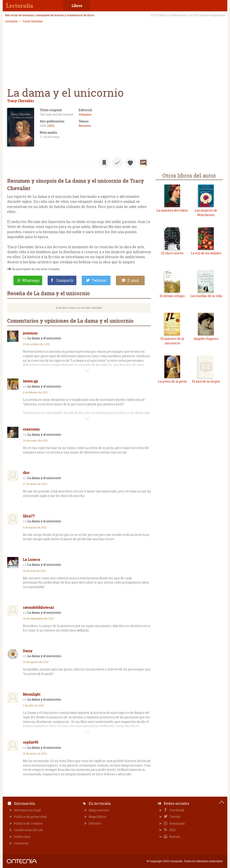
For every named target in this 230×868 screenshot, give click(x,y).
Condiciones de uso (29, 830)
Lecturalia (11, 21)
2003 (51, 126)
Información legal (27, 810)
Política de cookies (28, 823)
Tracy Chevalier (33, 21)
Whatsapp (31, 280)
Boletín (174, 837)
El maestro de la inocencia (172, 341)
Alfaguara (85, 114)
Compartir (65, 280)
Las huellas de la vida (206, 296)
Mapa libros (97, 817)
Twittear (99, 280)
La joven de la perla (172, 381)
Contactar (21, 843)
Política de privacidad (30, 817)
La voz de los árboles (206, 253)
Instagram (177, 823)
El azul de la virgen (206, 381)
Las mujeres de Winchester (206, 213)
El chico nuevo (172, 253)
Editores (95, 823)
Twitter (175, 817)
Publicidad (22, 837)
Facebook (177, 810)
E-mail (133, 280)
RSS (172, 830)
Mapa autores (99, 810)
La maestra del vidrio (172, 210)
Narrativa (85, 126)
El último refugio (172, 296)
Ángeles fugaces (206, 339)
